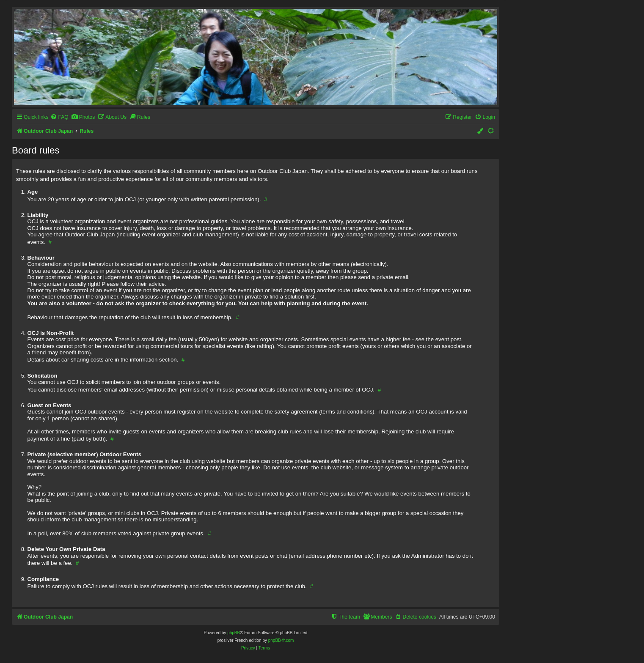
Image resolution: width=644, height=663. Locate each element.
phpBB (234, 633)
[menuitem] (59, 117)
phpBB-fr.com (281, 640)
